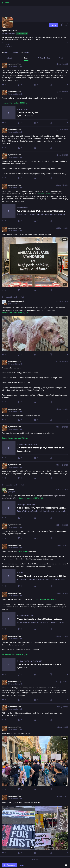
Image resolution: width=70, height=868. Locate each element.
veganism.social (22, 33)
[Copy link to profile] (61, 25)
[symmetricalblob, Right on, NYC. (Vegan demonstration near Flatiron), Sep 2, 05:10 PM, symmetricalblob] (35, 825)
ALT (65, 285)
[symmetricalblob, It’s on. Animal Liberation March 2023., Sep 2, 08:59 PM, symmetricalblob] (35, 758)
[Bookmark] (51, 85)
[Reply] (4, 85)
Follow (53, 25)
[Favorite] (36, 85)
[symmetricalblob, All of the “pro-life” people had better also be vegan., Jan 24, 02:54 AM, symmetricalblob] (35, 415)
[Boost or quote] (20, 85)
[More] (67, 85)
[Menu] (66, 25)
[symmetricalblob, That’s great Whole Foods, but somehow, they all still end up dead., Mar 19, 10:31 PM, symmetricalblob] (35, 259)
